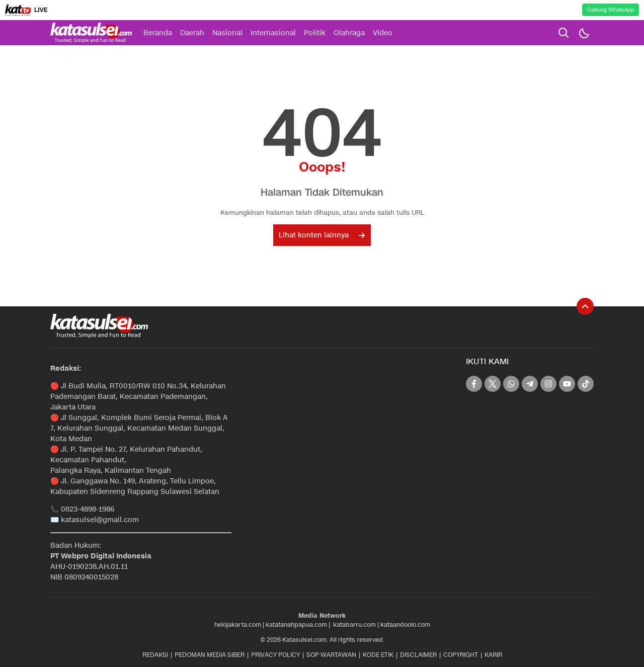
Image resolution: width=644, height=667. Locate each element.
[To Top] (585, 306)
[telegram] (530, 384)
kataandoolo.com (405, 624)
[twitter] (493, 384)
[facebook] (474, 384)
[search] (563, 33)
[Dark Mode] (584, 33)
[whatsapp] (511, 384)
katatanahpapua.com (296, 624)
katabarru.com (354, 624)
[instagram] (548, 384)
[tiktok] (586, 384)
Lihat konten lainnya (322, 235)
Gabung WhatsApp (611, 10)
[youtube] (567, 384)
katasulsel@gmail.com (100, 520)
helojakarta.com (238, 624)
